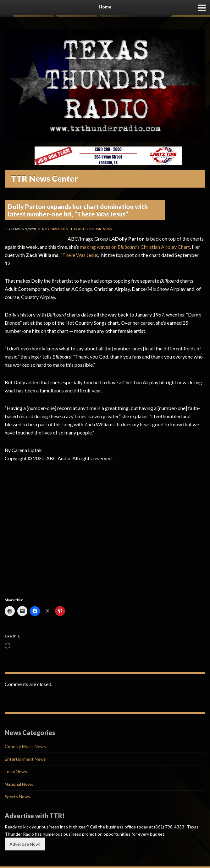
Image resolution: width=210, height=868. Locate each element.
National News (19, 784)
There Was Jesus (80, 255)
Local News (16, 772)
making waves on (99, 247)
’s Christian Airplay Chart (163, 247)
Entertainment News (25, 759)
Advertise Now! (25, 844)
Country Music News (93, 229)
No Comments (55, 229)
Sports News (17, 797)
